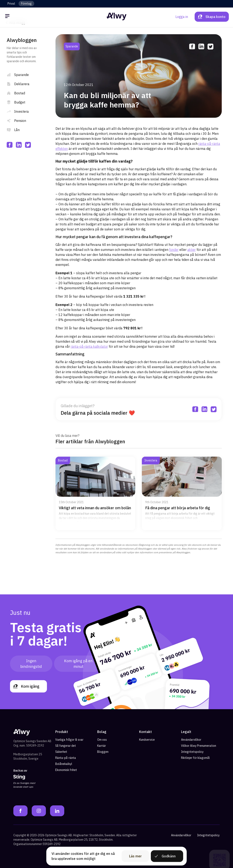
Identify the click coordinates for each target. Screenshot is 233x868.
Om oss (102, 740)
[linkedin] (19, 145)
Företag (26, 4)
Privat (11, 4)
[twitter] (28, 145)
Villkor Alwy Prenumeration (199, 746)
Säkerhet (61, 752)
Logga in (182, 17)
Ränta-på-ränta (66, 758)
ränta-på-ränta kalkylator (89, 346)
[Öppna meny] (8, 17)
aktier (191, 250)
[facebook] (10, 145)
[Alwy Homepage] (117, 17)
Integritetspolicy (192, 752)
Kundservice (147, 740)
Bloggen (103, 752)
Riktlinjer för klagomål (195, 758)
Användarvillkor (191, 740)
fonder (174, 250)
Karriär (102, 746)
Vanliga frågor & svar (69, 740)
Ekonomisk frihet (66, 770)
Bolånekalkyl (64, 764)
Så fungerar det (66, 746)
